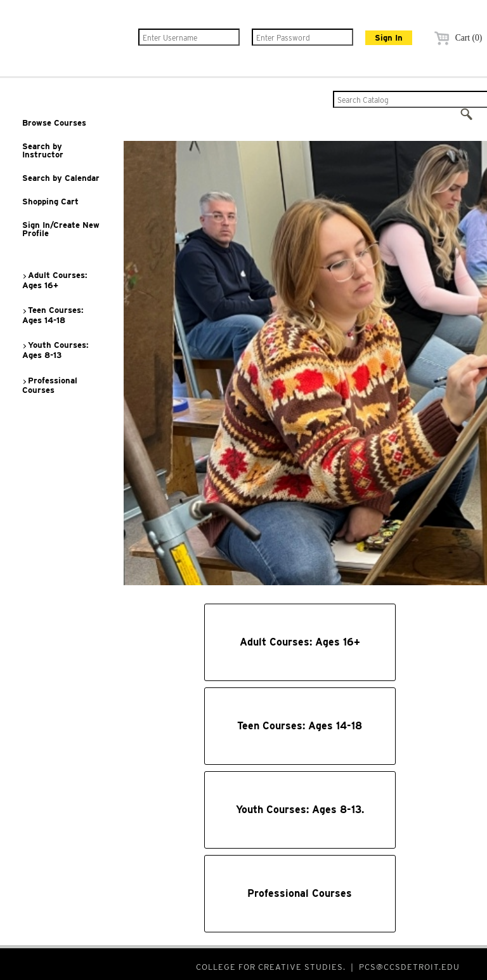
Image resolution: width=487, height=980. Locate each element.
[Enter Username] (189, 37)
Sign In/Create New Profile (61, 229)
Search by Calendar (61, 178)
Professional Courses (49, 386)
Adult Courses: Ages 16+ (55, 280)
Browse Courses (54, 123)
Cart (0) (456, 38)
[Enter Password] (302, 37)
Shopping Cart (50, 202)
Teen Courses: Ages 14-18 (53, 315)
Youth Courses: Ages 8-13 (55, 350)
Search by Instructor (43, 150)
